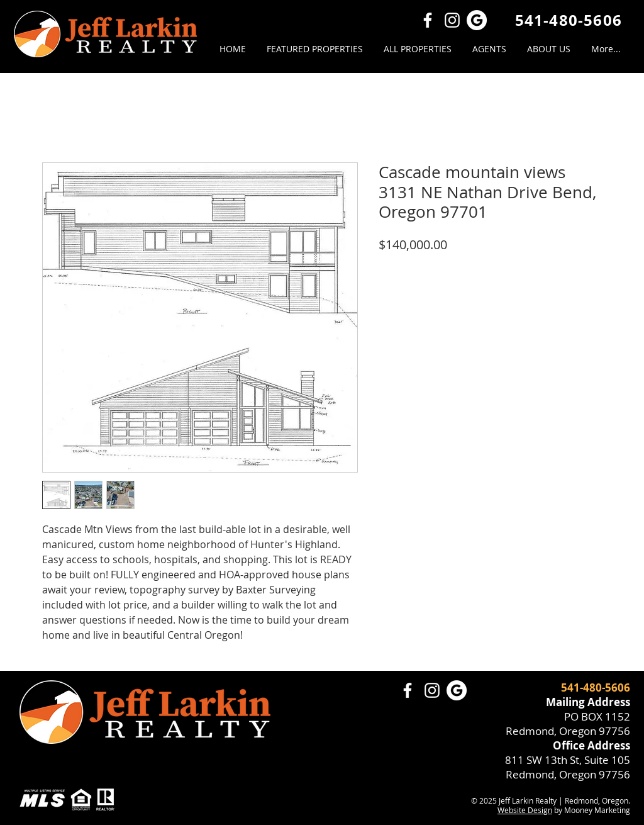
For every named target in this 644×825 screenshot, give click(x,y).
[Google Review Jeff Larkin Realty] (477, 20)
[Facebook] (428, 20)
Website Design (525, 810)
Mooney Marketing (597, 810)
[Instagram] (452, 20)
